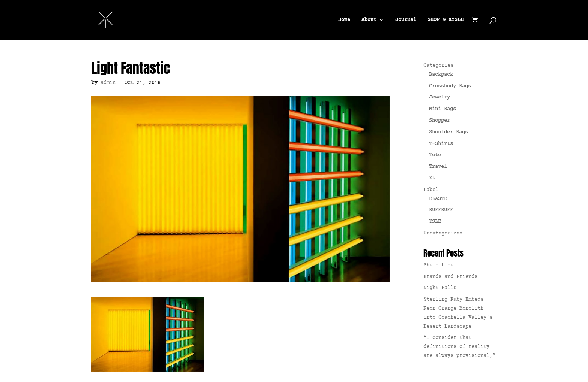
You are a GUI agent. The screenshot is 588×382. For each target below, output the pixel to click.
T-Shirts (441, 144)
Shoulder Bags (448, 132)
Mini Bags (442, 109)
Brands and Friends (450, 277)
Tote (435, 155)
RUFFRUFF (441, 210)
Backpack (441, 75)
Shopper (439, 121)
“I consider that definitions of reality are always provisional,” (459, 347)
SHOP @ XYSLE (445, 20)
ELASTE (438, 199)
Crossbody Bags (450, 86)
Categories (438, 66)
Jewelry (439, 97)
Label (431, 190)
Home (344, 20)
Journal (406, 20)
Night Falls (440, 288)
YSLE (435, 222)
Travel (438, 167)
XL (432, 178)
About (369, 20)
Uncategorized (443, 233)
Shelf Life (438, 265)
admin (108, 83)
